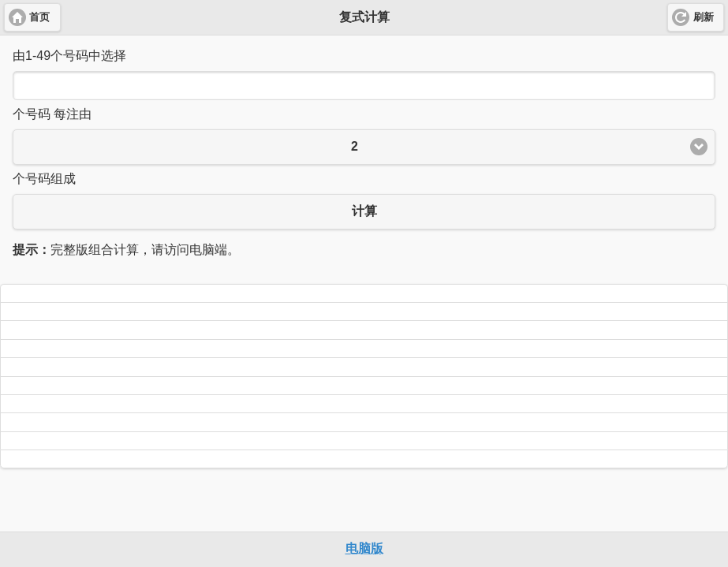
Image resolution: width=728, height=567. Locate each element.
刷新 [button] (704, 17)
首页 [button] (39, 17)
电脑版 (364, 548)
